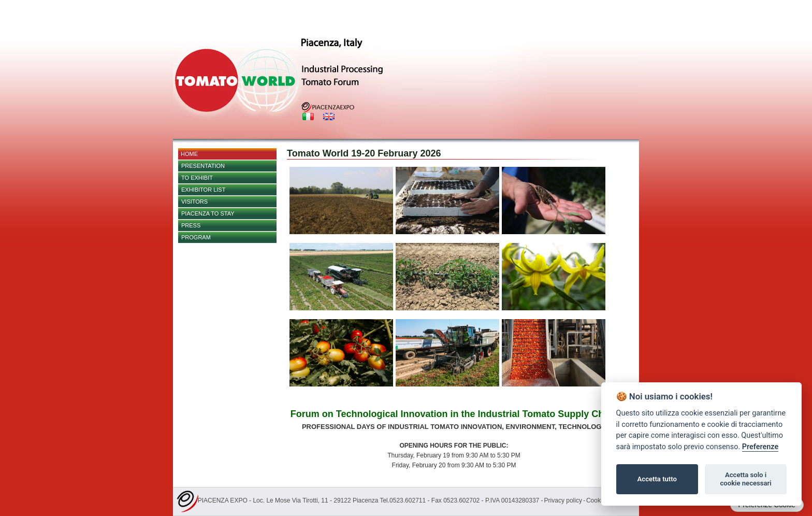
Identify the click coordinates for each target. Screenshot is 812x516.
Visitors (194, 202)
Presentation (203, 166)
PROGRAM (196, 237)
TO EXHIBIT (197, 178)
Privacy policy (563, 500)
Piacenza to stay (208, 213)
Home (189, 154)
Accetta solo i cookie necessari (745, 479)
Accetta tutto (657, 479)
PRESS (191, 225)
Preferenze (760, 447)
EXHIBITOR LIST (203, 190)
